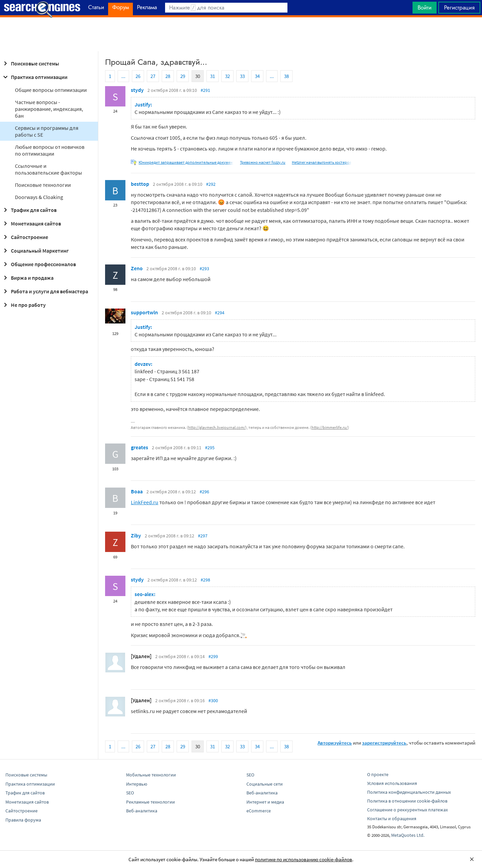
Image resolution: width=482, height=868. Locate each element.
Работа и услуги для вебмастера (45, 291)
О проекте (378, 774)
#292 (211, 184)
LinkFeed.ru (145, 502)
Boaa (137, 491)
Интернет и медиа (265, 802)
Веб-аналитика (142, 811)
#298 (205, 580)
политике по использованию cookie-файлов (304, 859)
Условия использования (392, 783)
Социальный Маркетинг (35, 251)
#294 (220, 313)
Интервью (137, 784)
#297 (203, 536)
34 (257, 76)
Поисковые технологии (43, 185)
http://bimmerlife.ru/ (330, 427)
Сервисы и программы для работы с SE (47, 131)
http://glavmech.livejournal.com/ (217, 427)
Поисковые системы (30, 63)
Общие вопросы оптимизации (51, 90)
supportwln (144, 312)
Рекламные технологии (150, 802)
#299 (213, 656)
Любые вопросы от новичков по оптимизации (50, 150)
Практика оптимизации (34, 77)
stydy (137, 90)
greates (139, 447)
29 (183, 76)
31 (213, 76)
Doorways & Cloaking (39, 197)
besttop (140, 184)
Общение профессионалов (39, 264)
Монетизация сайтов (31, 223)
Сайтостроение (25, 237)
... (123, 76)
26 (138, 76)
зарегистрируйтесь (384, 743)
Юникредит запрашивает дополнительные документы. (189, 162)
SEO (130, 793)
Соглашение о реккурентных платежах (407, 810)
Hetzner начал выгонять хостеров (322, 162)
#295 (210, 448)
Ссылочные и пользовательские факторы (48, 169)
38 (286, 76)
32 (227, 76)
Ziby (136, 535)
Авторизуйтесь (335, 743)
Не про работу (24, 305)
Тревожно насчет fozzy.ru (263, 162)
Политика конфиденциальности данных (409, 792)
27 (153, 76)
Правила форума (23, 820)
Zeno (137, 268)
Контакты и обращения (392, 818)
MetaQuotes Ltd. (408, 835)
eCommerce (259, 811)
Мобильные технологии (151, 775)
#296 (204, 492)
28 (168, 76)
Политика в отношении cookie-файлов (407, 801)
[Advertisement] (241, 34)
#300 (213, 701)
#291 (205, 90)
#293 (204, 269)
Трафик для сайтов (29, 210)
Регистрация (459, 7)
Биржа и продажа (27, 278)
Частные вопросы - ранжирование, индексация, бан (49, 109)
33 (242, 76)
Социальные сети (265, 784)
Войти (425, 7)
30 (198, 76)
